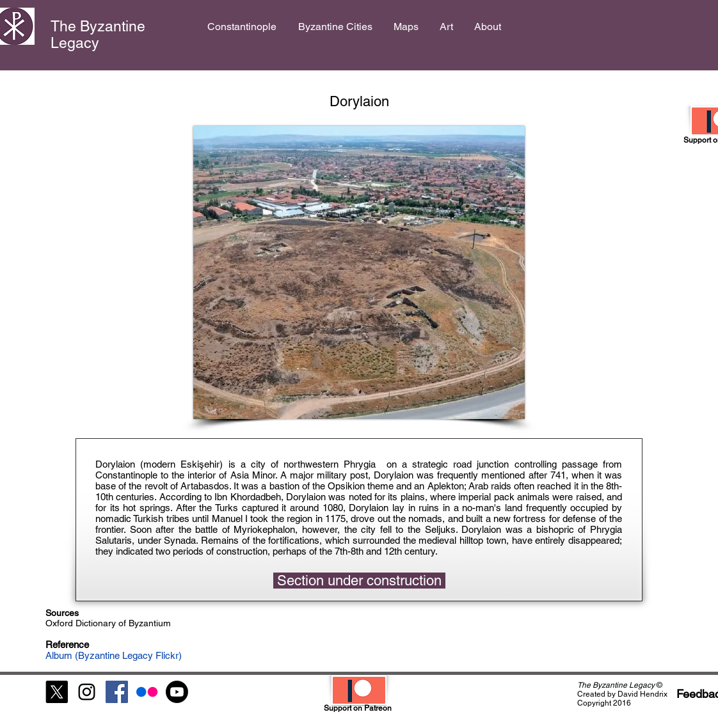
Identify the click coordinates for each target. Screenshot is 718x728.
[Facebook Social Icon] (117, 692)
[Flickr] (147, 692)
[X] (57, 692)
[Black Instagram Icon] (87, 692)
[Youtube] (177, 692)
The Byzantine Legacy (98, 35)
